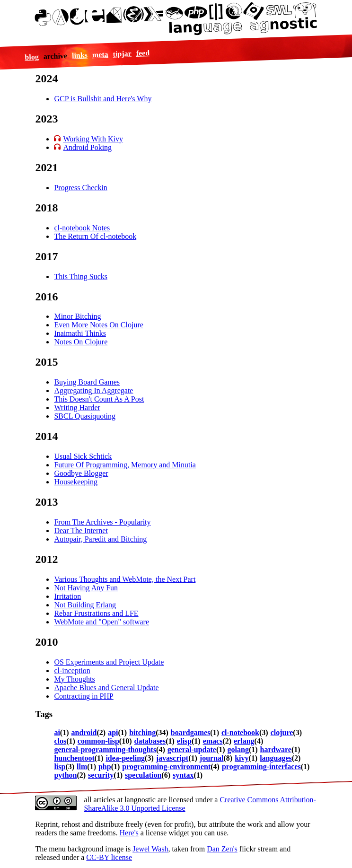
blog (32, 57)
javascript (172, 758)
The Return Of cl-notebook (95, 236)
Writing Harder (77, 408)
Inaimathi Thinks (80, 333)
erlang (244, 741)
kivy (242, 758)
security (101, 775)
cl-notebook (240, 732)
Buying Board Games (87, 382)
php (105, 767)
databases (150, 741)
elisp (184, 741)
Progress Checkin (80, 188)
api (113, 732)
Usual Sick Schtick (83, 456)
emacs (213, 741)
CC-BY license (109, 857)
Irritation (67, 596)
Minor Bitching (77, 316)
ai (57, 732)
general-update (192, 750)
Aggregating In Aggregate (93, 390)
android (84, 732)
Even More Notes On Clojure (98, 325)
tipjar (122, 53)
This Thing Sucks (81, 276)
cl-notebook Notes (82, 228)
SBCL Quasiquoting (85, 416)
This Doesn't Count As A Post (99, 399)
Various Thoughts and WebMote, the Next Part (125, 579)
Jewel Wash (150, 849)
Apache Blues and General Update (106, 688)
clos (60, 741)
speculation (143, 775)
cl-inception (72, 671)
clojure (282, 732)
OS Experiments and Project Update (109, 662)
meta (100, 54)
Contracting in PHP (84, 696)
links (80, 55)
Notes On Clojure (81, 342)
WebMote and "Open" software (101, 622)
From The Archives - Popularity (102, 522)
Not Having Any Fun (86, 588)
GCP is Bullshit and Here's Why (103, 99)
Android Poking (87, 147)
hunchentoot (74, 758)
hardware (276, 750)
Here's (129, 833)
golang (238, 750)
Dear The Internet (81, 530)
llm (82, 767)
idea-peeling (125, 758)
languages (276, 758)
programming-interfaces (261, 767)
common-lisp (98, 741)
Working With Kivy (93, 139)
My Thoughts (74, 679)
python (65, 775)
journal (212, 758)
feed (143, 53)
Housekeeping (76, 482)
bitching (142, 732)
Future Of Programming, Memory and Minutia (125, 465)
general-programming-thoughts (105, 750)
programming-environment (166, 767)
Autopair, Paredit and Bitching (100, 539)
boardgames (191, 732)
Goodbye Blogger (81, 473)
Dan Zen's (222, 849)
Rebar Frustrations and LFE (96, 613)
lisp (60, 767)
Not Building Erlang (85, 605)
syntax (183, 775)
